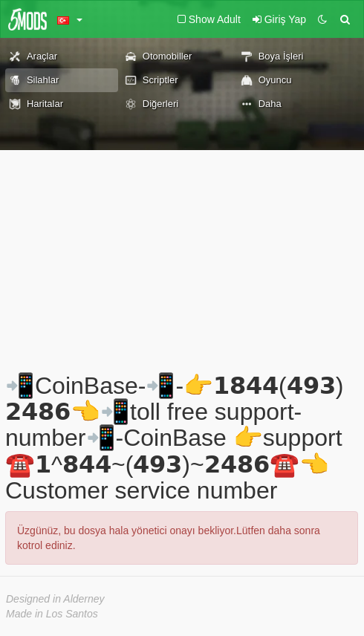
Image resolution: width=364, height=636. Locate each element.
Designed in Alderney (55, 599)
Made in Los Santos (52, 614)
